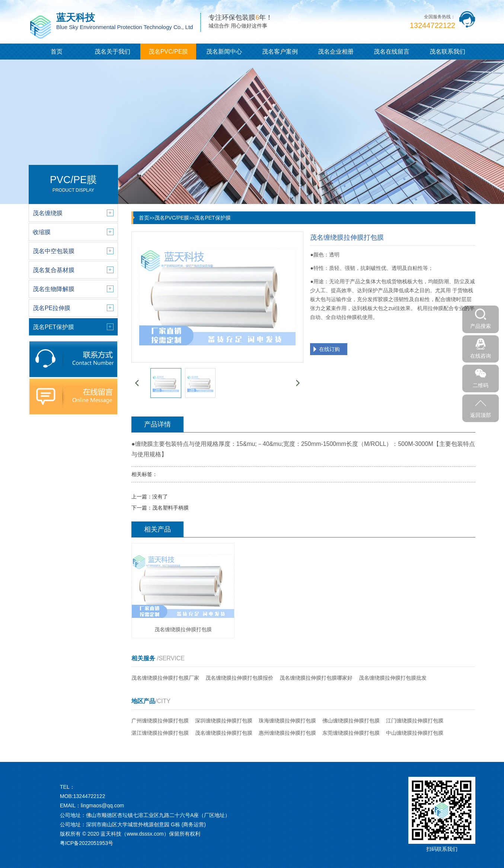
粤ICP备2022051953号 (87, 843)
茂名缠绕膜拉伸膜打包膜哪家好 (316, 678)
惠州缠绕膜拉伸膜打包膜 (287, 733)
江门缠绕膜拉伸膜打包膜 (415, 721)
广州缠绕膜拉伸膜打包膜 (160, 721)
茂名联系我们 (447, 52)
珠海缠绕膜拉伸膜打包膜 (287, 721)
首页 (57, 52)
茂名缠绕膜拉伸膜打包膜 (224, 733)
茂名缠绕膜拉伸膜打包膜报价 (239, 678)
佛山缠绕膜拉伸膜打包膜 (351, 721)
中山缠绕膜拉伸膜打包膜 (415, 733)
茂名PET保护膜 (212, 218)
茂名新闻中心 (224, 52)
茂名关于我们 (112, 52)
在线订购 (329, 349)
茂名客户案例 (280, 52)
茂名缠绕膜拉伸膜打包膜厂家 (165, 678)
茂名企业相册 (336, 52)
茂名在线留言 (392, 52)
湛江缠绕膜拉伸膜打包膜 (160, 733)
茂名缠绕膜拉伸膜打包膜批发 (393, 678)
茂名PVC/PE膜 (168, 52)
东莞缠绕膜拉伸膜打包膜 (351, 733)
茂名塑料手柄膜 (170, 508)
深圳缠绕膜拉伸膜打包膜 (224, 721)
